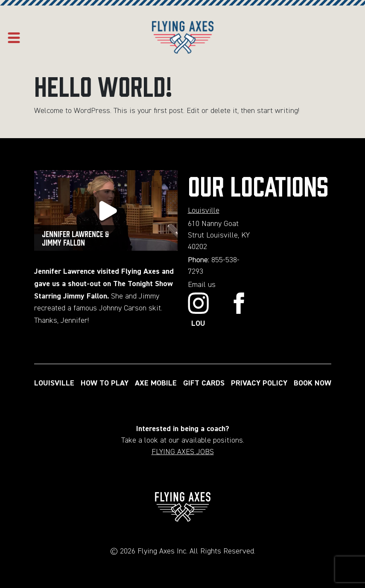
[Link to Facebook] (239, 311)
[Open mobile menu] (14, 38)
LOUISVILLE (54, 383)
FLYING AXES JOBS (183, 452)
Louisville (204, 211)
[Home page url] (183, 38)
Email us (202, 285)
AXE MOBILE (156, 383)
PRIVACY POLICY (259, 383)
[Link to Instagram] (199, 311)
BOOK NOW (312, 383)
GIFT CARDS (204, 383)
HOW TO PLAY (105, 383)
